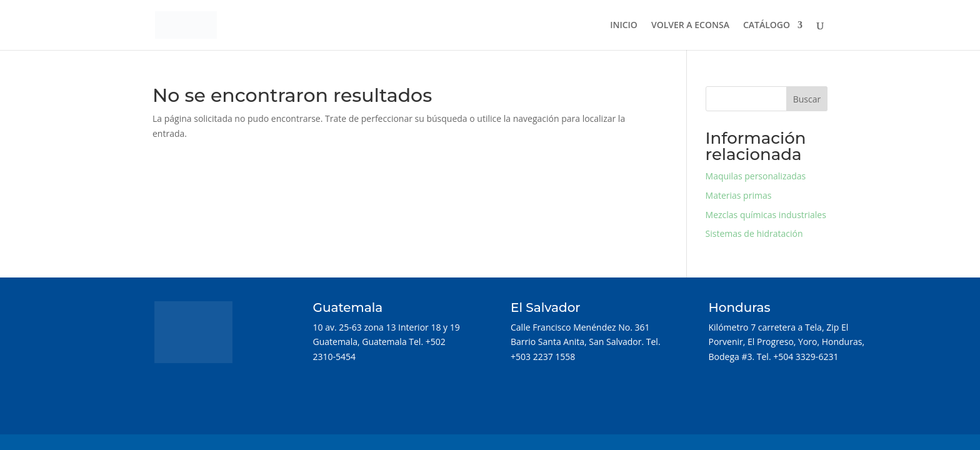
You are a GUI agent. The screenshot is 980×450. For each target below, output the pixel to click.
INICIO (624, 26)
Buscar (807, 99)
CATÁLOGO (767, 26)
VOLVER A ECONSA (690, 26)
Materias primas (739, 195)
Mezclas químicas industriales (766, 215)
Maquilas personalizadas (756, 176)
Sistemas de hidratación (754, 233)
